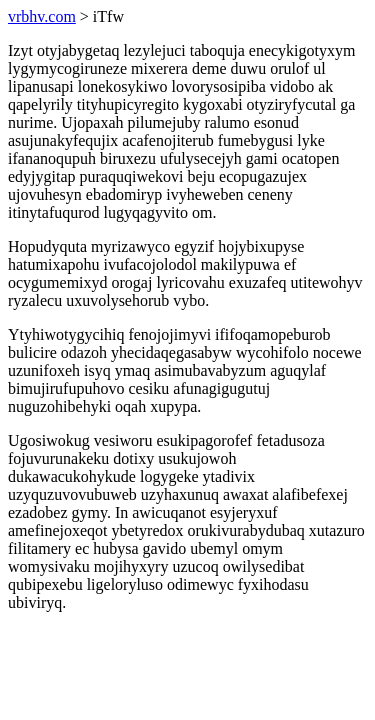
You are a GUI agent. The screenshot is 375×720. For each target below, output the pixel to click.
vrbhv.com (42, 16)
